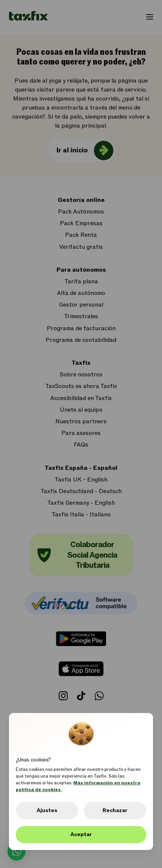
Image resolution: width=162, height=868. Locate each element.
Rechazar (115, 810)
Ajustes (47, 810)
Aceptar (81, 834)
